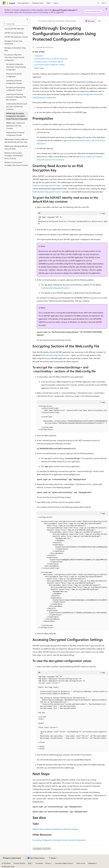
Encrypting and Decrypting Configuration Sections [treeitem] (15, 89)
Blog (30, 863)
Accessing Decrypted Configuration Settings (49, 65)
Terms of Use (81, 863)
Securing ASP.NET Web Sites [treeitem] (14, 29)
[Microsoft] (4, 3)
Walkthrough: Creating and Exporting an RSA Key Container (56, 829)
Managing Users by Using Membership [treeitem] (13, 42)
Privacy (48, 863)
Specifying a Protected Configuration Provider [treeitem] (14, 82)
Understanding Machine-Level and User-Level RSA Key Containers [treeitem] (17, 106)
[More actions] (105, 21)
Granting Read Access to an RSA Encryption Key (51, 59)
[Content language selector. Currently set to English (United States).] (12, 858)
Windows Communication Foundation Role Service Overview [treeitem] (16, 164)
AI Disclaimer (6, 863)
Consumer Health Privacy (63, 863)
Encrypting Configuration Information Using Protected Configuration (59, 21)
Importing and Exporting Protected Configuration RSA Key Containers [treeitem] (16, 97)
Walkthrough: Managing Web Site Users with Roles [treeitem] (16, 147)
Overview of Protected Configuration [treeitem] (14, 75)
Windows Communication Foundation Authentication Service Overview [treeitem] (14, 156)
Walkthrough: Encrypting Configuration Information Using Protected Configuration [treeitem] (17, 116)
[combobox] (15, 24)
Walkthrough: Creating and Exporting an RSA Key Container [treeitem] (15, 126)
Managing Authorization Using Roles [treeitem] (15, 49)
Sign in (104, 3)
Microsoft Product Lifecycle (64, 10)
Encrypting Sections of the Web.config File (49, 62)
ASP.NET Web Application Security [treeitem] (16, 37)
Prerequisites (39, 56)
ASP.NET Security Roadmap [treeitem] (14, 33)
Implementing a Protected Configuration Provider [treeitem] (15, 134)
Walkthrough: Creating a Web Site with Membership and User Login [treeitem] (16, 141)
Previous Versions (19, 863)
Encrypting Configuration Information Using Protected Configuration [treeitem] (16, 67)
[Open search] (98, 3)
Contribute (39, 863)
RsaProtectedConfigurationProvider (46, 185)
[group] (72, 221)
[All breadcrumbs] (34, 21)
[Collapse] (27, 19)
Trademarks (92, 863)
